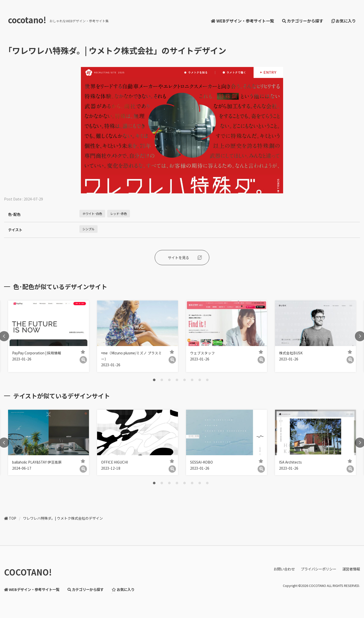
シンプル (88, 229)
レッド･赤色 (119, 213)
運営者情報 (351, 569)
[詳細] (83, 360)
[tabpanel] (49, 336)
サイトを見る (178, 257)
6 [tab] (192, 380)
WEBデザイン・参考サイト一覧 (242, 21)
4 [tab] (177, 380)
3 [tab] (169, 380)
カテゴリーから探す (303, 21)
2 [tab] (162, 380)
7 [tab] (200, 380)
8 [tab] (207, 380)
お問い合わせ (284, 569)
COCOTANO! (28, 572)
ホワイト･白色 (92, 213)
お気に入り (344, 21)
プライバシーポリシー (318, 569)
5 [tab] (185, 380)
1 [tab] (154, 380)
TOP (13, 518)
